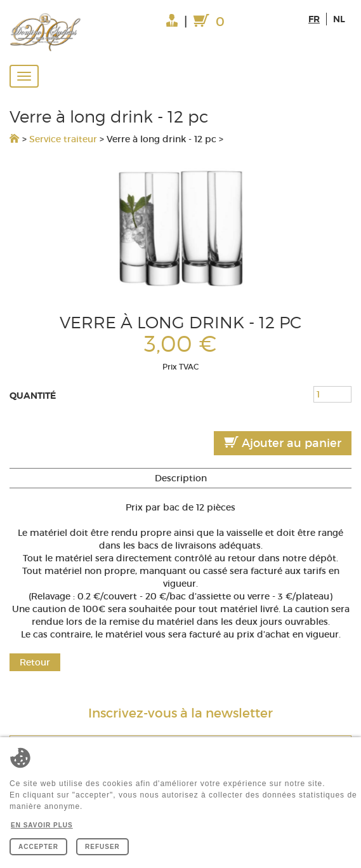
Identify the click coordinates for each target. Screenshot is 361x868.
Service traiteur (63, 139)
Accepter (38, 847)
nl (339, 19)
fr (314, 19)
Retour (35, 662)
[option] (180, 228)
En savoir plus (42, 825)
